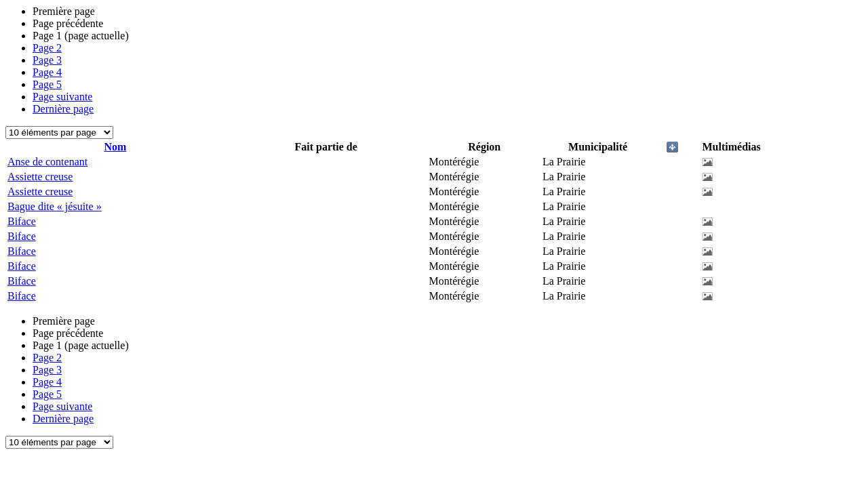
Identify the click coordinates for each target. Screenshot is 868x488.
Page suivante (62, 97)
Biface (22, 221)
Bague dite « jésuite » (55, 206)
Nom (115, 147)
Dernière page (63, 109)
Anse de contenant (47, 162)
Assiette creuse (40, 177)
